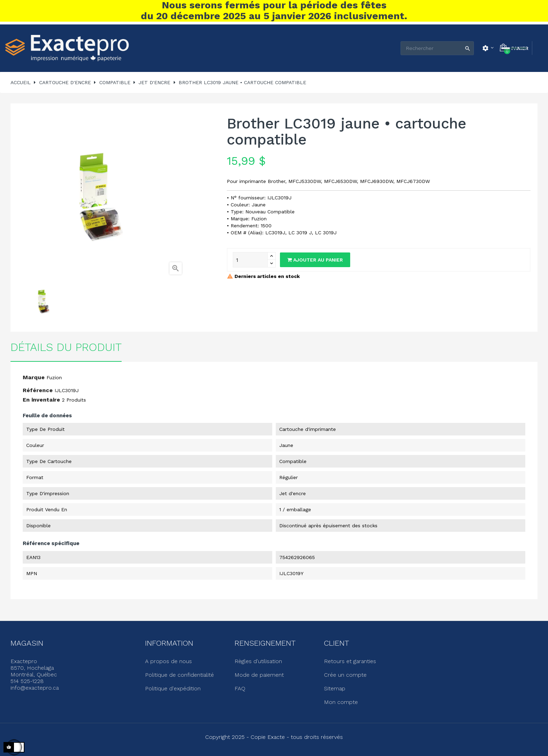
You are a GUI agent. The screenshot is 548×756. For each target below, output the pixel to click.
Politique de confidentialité (179, 675)
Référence (38, 390)
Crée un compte (345, 675)
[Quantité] (250, 260)
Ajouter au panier (315, 260)
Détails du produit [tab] (66, 347)
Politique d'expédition (173, 688)
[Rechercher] (437, 48)
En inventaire (41, 400)
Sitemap (335, 688)
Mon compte (341, 702)
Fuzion (54, 377)
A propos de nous (168, 661)
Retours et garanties (350, 661)
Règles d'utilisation (258, 661)
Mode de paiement (259, 675)
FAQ (240, 688)
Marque (34, 377)
